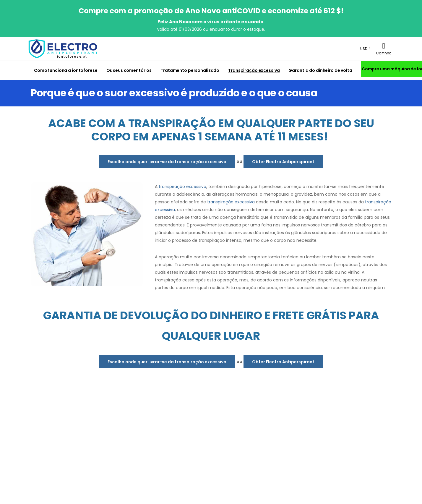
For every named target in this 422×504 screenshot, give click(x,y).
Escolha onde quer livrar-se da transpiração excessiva (167, 162)
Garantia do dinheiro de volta (320, 70)
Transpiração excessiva (254, 70)
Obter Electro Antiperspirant (283, 162)
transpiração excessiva (182, 187)
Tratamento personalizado (190, 70)
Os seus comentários (129, 70)
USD (364, 49)
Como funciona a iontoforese (66, 70)
